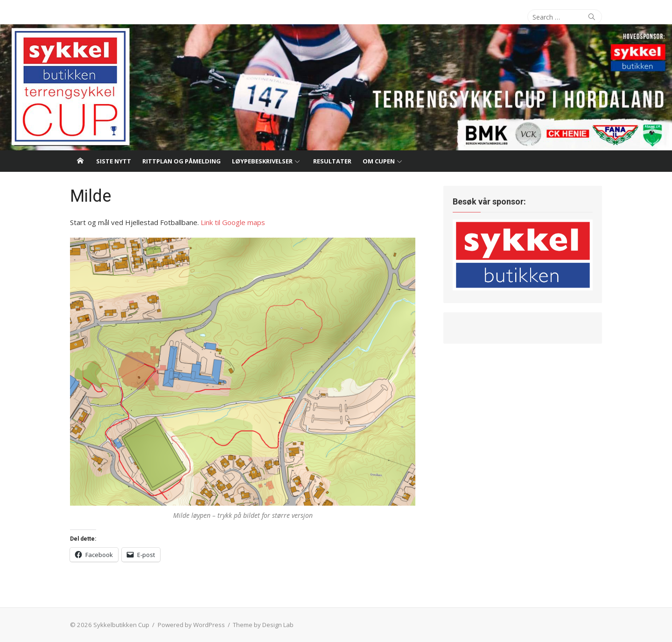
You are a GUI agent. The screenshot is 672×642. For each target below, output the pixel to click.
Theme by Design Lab (263, 625)
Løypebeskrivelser (262, 161)
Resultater (332, 161)
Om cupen (379, 161)
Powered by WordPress (191, 625)
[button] (243, 371)
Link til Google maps (233, 222)
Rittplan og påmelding (182, 161)
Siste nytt (114, 161)
